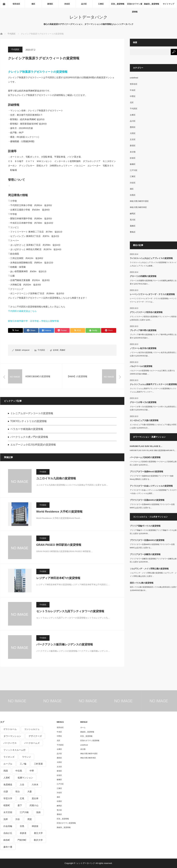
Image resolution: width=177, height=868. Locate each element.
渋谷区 (67, 4)
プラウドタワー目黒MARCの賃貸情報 (147, 500)
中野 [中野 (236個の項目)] (32, 771)
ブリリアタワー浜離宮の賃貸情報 (145, 554)
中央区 (133, 90)
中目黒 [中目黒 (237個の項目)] (19, 771)
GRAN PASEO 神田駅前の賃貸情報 (59, 545)
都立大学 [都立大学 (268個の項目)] (38, 833)
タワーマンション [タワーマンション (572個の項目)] (12, 736)
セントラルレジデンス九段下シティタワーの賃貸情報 (70, 611)
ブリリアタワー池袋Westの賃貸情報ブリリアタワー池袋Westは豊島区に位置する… (152, 478)
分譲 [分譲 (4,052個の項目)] (6, 791)
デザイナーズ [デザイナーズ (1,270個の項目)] (35, 736)
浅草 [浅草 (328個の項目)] (6, 819)
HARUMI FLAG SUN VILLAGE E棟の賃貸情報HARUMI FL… (153, 450)
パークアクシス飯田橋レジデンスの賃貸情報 (65, 644)
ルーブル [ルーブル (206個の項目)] (8, 764)
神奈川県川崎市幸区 (138, 207)
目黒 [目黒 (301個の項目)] (22, 826)
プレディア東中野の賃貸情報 (143, 330)
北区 (132, 102)
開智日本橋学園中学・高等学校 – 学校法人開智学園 (33, 321)
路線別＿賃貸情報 (152, 4)
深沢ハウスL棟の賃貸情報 (142, 583)
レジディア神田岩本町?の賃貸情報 (58, 578)
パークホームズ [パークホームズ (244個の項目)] (32, 743)
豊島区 (133, 232)
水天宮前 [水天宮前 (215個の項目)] (8, 812)
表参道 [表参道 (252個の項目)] (23, 833)
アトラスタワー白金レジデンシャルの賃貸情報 (151, 486)
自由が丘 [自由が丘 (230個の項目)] (8, 833)
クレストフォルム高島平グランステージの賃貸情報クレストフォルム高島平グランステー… (153, 390)
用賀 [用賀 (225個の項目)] (30, 819)
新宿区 (50, 4)
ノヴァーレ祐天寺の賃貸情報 (143, 348)
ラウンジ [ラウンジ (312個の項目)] (26, 757)
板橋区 (133, 164)
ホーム (83, 727)
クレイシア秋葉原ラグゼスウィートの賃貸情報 (38, 72)
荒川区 (133, 220)
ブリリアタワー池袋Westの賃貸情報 (147, 472)
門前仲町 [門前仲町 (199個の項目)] (22, 840)
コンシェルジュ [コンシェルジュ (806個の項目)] (32, 729)
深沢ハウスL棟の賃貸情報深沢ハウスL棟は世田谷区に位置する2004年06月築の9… (153, 589)
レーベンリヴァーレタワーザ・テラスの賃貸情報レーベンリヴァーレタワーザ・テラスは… (153, 300)
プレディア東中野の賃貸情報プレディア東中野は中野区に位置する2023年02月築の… (153, 336)
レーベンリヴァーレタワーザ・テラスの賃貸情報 (152, 294)
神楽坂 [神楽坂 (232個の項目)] (35, 826)
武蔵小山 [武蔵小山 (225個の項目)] (34, 805)
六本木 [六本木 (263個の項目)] (35, 785)
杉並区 (133, 158)
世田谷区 (16, 4)
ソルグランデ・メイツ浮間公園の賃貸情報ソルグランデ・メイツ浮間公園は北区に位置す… (153, 574)
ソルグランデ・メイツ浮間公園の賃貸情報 (149, 569)
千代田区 (15, 50)
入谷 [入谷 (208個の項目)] (22, 785)
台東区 (133, 115)
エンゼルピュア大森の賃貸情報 (144, 420)
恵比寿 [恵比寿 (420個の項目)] (35, 798)
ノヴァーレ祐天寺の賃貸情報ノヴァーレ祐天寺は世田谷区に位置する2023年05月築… (153, 354)
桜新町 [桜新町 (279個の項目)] (7, 805)
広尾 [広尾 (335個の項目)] (22, 798)
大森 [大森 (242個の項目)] (30, 791)
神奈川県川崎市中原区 (139, 201)
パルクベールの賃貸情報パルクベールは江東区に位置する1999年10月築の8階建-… (152, 372)
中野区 (133, 96)
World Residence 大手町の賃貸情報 (59, 512)
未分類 (133, 152)
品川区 (84, 4)
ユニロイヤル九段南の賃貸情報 (56, 478)
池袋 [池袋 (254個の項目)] (38, 812)
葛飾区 (133, 226)
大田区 (133, 133)
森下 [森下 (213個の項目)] (20, 805)
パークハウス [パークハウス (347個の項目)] (10, 743)
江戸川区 (134, 170)
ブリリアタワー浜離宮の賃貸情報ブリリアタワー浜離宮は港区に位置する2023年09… (153, 560)
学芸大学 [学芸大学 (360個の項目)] (8, 798)
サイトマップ (169, 4)
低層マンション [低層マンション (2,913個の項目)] (25, 778)
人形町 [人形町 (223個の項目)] (7, 778)
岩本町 (56, 350)
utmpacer (26, 350)
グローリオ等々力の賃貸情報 (143, 402)
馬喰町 (63, 350)
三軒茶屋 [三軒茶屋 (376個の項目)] (38, 764)
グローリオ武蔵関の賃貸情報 (143, 276)
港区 (33, 4)
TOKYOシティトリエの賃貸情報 (29, 421)
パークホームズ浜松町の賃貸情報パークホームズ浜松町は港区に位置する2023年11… (153, 463)
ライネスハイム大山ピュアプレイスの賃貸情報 (151, 258)
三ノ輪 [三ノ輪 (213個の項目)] (23, 764)
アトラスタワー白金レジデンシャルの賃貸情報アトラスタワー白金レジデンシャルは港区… (153, 492)
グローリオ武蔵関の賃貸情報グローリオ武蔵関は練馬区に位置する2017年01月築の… (153, 282)
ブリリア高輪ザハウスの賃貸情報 (145, 526)
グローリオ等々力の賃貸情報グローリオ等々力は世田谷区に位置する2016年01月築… (153, 408)
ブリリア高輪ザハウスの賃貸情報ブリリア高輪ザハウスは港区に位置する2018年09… (153, 532)
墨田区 (133, 127)
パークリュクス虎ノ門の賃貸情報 (29, 437)
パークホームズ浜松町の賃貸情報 (145, 457)
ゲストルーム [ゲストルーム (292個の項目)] (10, 729)
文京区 (133, 139)
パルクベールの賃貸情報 (141, 366)
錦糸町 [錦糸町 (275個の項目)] (7, 840)
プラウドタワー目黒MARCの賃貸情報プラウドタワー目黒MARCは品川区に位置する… (152, 506)
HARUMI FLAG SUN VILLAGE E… (146, 446)
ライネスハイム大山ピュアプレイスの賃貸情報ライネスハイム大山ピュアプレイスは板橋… (153, 264)
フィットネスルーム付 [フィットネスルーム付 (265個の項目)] (14, 750)
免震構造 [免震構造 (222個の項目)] (8, 785)
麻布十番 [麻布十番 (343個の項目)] (8, 847)
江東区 (101, 4)
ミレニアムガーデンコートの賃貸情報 (32, 413)
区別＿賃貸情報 (118, 4)
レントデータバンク (88, 17)
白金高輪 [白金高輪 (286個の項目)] (8, 826)
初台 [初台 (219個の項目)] (18, 791)
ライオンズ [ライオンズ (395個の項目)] (9, 757)
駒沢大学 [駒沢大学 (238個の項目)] (38, 840)
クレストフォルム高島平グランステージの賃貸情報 (153, 384)
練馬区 (133, 214)
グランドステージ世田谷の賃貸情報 (146, 312)
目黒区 (133, 195)
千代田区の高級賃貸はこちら (22, 311)
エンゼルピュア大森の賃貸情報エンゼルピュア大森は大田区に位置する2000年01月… (153, 426)
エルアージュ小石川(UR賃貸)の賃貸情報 (33, 445)
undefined (134, 78)
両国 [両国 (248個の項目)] (6, 771)
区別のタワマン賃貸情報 (135, 5)
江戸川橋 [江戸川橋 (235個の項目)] (24, 812)
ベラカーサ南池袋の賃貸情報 (27, 429)
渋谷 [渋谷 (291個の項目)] (18, 819)
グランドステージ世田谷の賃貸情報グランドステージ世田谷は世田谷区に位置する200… (153, 318)
